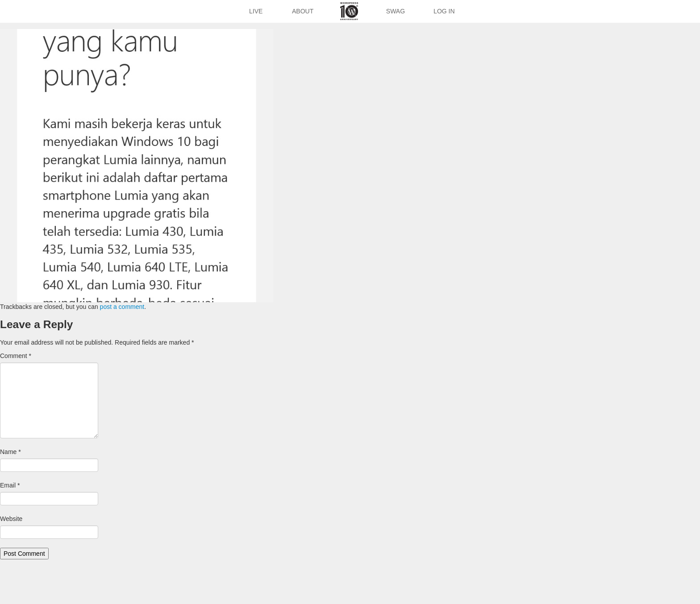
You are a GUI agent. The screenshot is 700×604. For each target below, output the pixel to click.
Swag (396, 11)
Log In (444, 11)
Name (10, 452)
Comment (16, 356)
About (303, 11)
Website (11, 519)
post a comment (122, 307)
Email (10, 485)
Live (256, 11)
